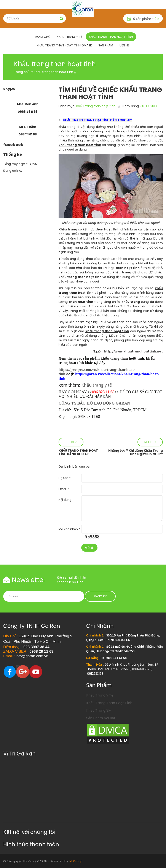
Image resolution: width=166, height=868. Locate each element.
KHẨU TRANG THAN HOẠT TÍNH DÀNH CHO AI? (78, 452)
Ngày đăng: (131, 106)
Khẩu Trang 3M (99, 710)
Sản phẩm (106, 45)
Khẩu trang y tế (70, 37)
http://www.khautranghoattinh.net (133, 351)
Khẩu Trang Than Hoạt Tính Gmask (64, 45)
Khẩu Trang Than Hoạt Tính (109, 703)
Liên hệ (124, 45)
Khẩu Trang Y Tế (100, 695)
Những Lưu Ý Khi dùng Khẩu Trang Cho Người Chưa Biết (136, 452)
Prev (73, 442)
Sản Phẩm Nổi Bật (101, 718)
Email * (64, 489)
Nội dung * (66, 500)
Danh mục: (67, 106)
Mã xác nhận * (69, 529)
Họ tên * (65, 478)
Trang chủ (42, 37)
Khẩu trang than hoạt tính (111, 37)
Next (148, 442)
